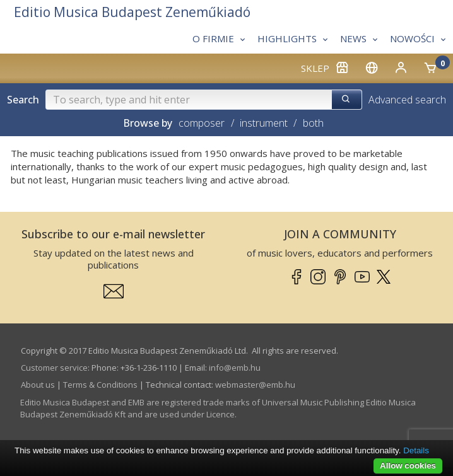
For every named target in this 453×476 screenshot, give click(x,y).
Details (416, 450)
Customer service (54, 368)
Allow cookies (408, 466)
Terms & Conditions (100, 385)
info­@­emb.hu (235, 368)
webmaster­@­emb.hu (255, 385)
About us (38, 385)
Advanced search (407, 100)
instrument (264, 123)
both (313, 123)
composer (202, 123)
